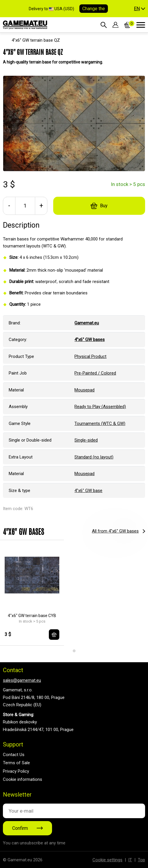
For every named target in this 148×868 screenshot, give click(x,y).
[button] (140, 9)
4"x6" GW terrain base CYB (32, 616)
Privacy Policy (16, 771)
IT (130, 860)
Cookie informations (23, 779)
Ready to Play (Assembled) (100, 407)
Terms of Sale (16, 763)
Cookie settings (107, 860)
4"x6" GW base (88, 491)
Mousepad (84, 390)
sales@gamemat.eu (22, 680)
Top (141, 860)
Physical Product (90, 356)
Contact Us (14, 755)
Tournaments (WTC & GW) (100, 424)
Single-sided (86, 440)
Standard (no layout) (94, 457)
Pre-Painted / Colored (95, 373)
